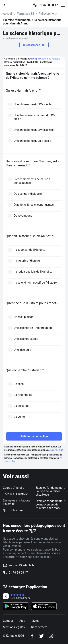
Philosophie (46, 14)
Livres (35, 621)
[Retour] (7, 5)
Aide (22, 621)
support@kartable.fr (21, 565)
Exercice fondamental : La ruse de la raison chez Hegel (50, 491)
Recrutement (39, 627)
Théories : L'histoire (15, 494)
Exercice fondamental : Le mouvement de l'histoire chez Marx (50, 504)
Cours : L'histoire (14, 488)
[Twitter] (41, 636)
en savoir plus (56, 450)
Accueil (8, 14)
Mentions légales (14, 627)
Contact (8, 621)
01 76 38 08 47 (48, 5)
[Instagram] (51, 636)
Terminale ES (26, 14)
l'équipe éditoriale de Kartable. (46, 59)
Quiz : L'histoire (13, 510)
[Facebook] (32, 636)
